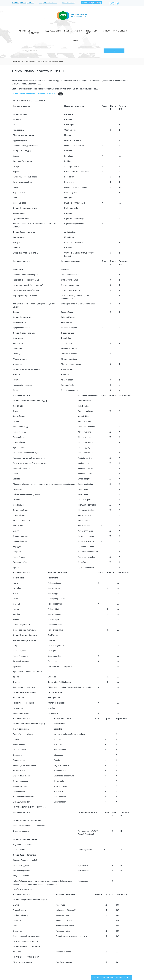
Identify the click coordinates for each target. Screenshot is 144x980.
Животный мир (84, 30)
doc (61, 79)
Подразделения (52, 30)
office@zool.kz (68, 3)
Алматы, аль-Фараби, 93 (23, 3)
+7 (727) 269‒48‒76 (48, 3)
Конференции (104, 30)
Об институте (39, 30)
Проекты (64, 30)
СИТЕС (94, 30)
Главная (28, 30)
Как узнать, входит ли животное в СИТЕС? (111, 963)
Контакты (115, 30)
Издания (73, 30)
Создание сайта (118, 975)
